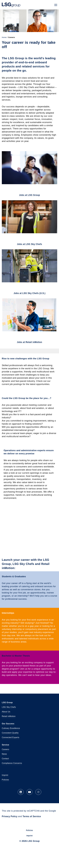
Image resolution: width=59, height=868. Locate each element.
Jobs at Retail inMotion (30, 342)
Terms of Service (32, 816)
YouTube (29, 792)
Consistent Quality (10, 733)
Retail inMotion (9, 716)
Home (4, 37)
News (4, 754)
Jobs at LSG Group (30, 195)
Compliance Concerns (12, 763)
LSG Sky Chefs (9, 707)
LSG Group (11, 5)
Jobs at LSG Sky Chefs (29, 244)
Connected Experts (11, 737)
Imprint (5, 775)
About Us (6, 712)
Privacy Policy (10, 816)
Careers (5, 749)
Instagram (38, 792)
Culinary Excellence (11, 728)
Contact (5, 759)
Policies (5, 780)
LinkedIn (21, 792)
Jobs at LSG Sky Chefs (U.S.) (29, 293)
